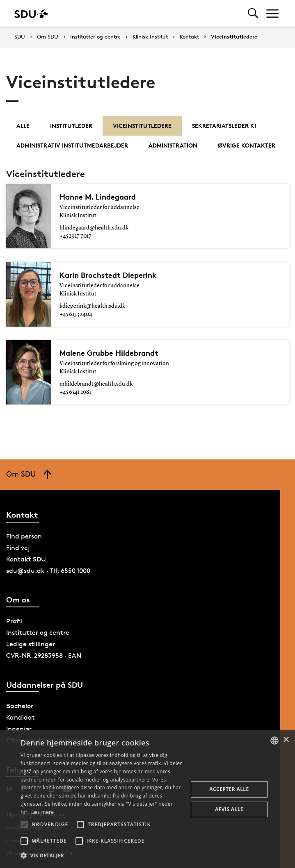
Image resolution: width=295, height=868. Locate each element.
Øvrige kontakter (247, 145)
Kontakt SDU (26, 559)
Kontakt (189, 37)
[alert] (147, 799)
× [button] (286, 740)
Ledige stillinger (31, 644)
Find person (24, 536)
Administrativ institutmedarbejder (72, 145)
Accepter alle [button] (229, 789)
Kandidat (21, 717)
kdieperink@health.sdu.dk (92, 306)
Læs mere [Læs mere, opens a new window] (42, 812)
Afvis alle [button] (229, 809)
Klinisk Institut (150, 37)
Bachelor (20, 706)
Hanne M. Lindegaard (100, 197)
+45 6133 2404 (76, 314)
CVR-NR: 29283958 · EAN (44, 656)
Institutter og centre (95, 37)
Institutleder (71, 126)
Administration (173, 145)
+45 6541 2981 (75, 392)
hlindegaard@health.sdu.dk (94, 228)
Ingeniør (19, 729)
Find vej (18, 548)
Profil (14, 621)
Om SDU (48, 37)
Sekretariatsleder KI (224, 126)
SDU (20, 37)
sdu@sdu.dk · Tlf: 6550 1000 (48, 571)
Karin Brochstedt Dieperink (110, 275)
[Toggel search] (253, 13)
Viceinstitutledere (234, 37)
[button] (24, 825)
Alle (23, 126)
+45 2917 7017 (75, 236)
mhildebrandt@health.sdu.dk (96, 384)
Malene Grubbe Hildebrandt (112, 353)
